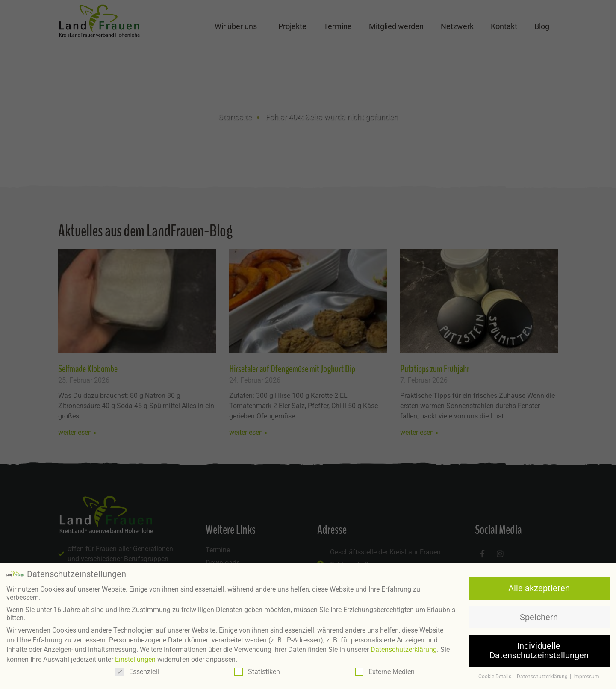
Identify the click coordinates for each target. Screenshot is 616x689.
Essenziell (137, 671)
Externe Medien (385, 671)
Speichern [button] (539, 616)
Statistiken (257, 671)
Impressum (586, 675)
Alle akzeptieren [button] (539, 587)
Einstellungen (135, 658)
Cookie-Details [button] (495, 675)
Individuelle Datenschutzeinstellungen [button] (539, 650)
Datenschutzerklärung (404, 649)
